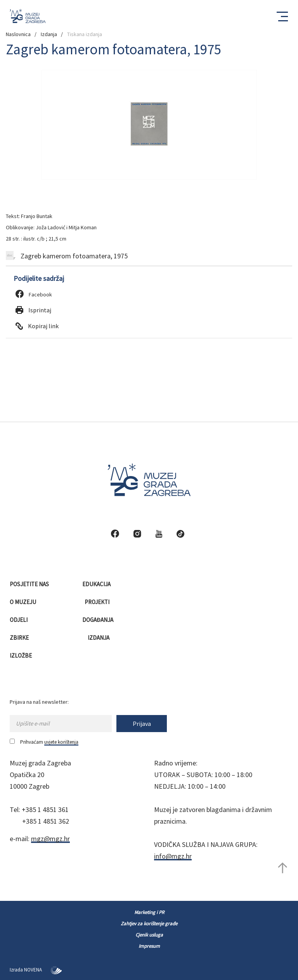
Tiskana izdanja (85, 34)
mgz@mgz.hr (50, 839)
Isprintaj (33, 310)
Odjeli (19, 620)
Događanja (98, 620)
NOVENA (43, 970)
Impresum (149, 946)
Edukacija (97, 584)
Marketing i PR (149, 912)
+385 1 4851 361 (45, 809)
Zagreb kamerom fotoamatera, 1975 (67, 256)
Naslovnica (18, 34)
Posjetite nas (30, 584)
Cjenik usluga (149, 935)
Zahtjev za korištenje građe (149, 924)
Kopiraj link (37, 326)
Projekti (98, 602)
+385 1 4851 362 (46, 821)
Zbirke (20, 638)
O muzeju (23, 602)
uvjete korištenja (61, 742)
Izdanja (49, 34)
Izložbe (21, 655)
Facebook (34, 294)
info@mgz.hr (173, 856)
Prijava (142, 724)
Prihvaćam (44, 742)
